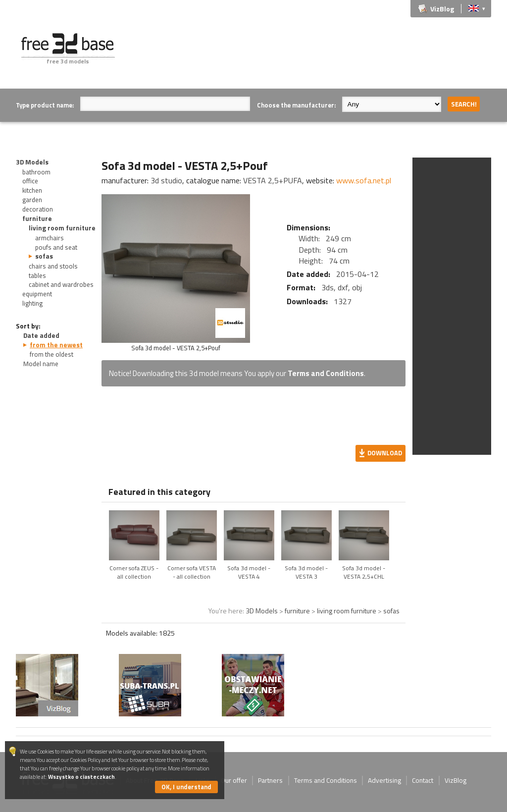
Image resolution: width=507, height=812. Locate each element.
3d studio (166, 180)
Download (385, 453)
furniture (37, 218)
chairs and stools (53, 266)
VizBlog (442, 9)
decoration (38, 209)
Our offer (234, 780)
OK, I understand (186, 787)
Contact (423, 780)
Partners (270, 780)
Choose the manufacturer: (296, 105)
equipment (37, 294)
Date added (41, 335)
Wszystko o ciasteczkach (81, 777)
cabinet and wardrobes (61, 284)
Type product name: (45, 105)
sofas (44, 256)
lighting (32, 303)
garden (32, 200)
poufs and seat (56, 247)
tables (37, 275)
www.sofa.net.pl (364, 180)
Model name (41, 364)
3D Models (32, 162)
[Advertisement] (311, 55)
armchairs (50, 238)
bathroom (36, 172)
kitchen (32, 190)
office (30, 181)
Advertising (384, 780)
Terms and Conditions (326, 373)
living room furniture (62, 228)
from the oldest (51, 354)
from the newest (56, 345)
